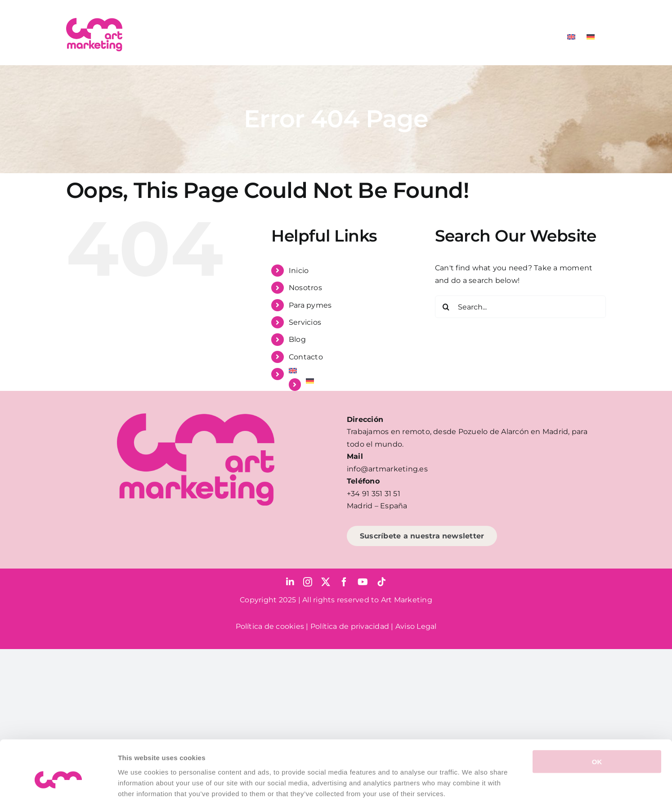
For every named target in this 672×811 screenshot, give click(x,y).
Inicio (299, 271)
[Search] (446, 307)
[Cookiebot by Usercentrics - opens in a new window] (58, 793)
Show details (472, 793)
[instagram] (308, 582)
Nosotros (305, 288)
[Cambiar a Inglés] (571, 37)
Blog (297, 339)
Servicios (305, 322)
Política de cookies (270, 626)
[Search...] (520, 307)
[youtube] (363, 582)
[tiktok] (381, 582)
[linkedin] (290, 582)
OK (597, 725)
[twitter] (326, 582)
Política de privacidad (350, 626)
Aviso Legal (416, 626)
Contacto (306, 357)
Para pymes (310, 305)
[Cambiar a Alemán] (591, 37)
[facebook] (344, 582)
